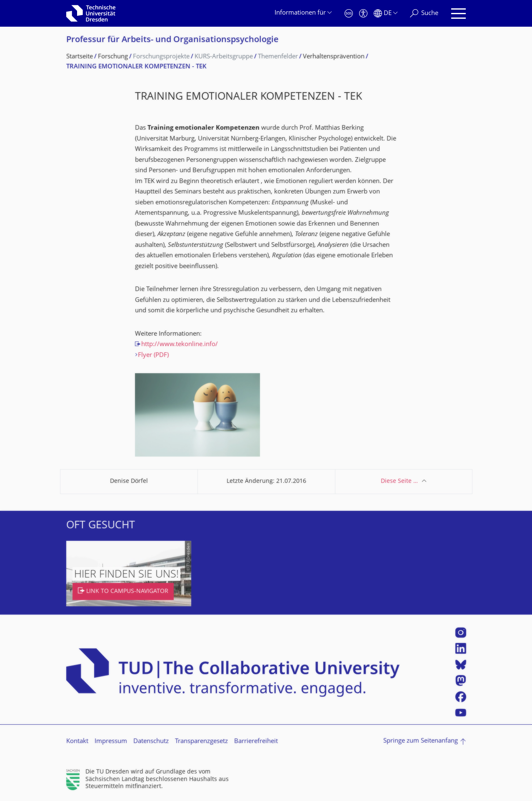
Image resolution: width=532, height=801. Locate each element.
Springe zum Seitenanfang (421, 741)
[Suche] (424, 14)
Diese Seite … (399, 481)
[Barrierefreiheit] (363, 14)
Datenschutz (151, 742)
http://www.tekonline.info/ (180, 345)
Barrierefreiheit (256, 742)
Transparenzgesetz (201, 742)
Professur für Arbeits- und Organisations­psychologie (172, 40)
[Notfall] (349, 14)
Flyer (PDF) (153, 355)
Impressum (111, 742)
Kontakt (77, 742)
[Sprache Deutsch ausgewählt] (386, 14)
